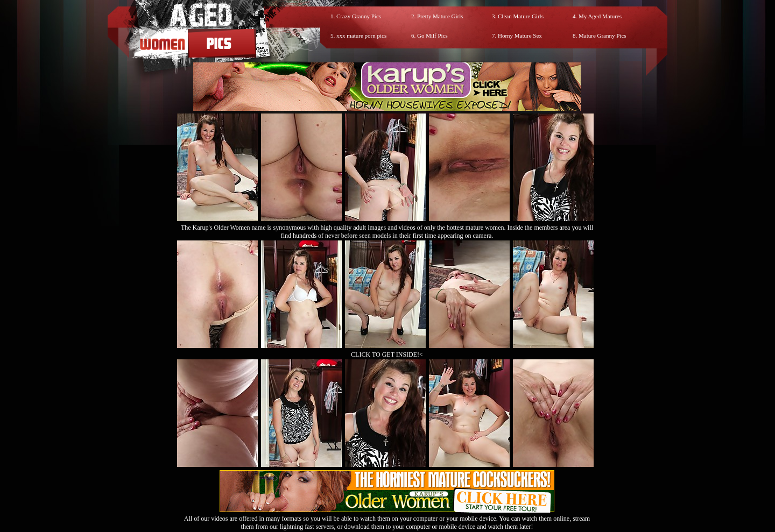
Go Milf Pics (432, 36)
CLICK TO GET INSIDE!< (387, 354)
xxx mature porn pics (361, 36)
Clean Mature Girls (521, 16)
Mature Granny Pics (603, 36)
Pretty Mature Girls (440, 16)
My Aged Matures (600, 16)
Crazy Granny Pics (359, 16)
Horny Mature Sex (520, 36)
